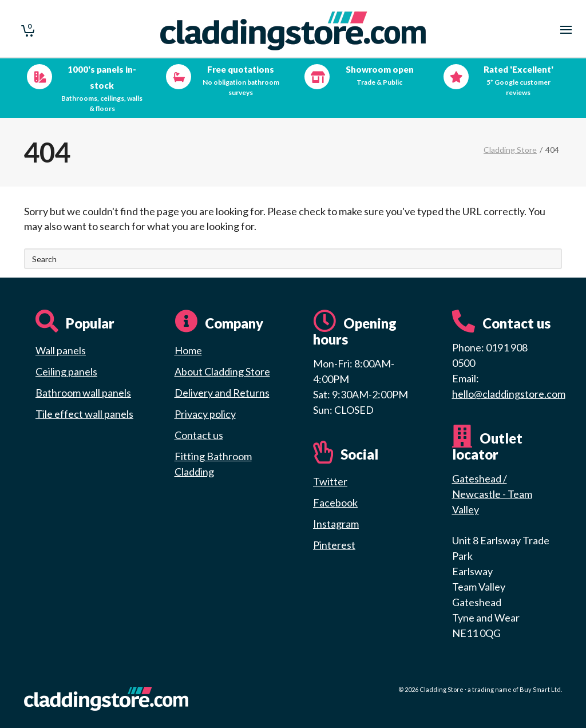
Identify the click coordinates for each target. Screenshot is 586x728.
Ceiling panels (66, 371)
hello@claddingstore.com (509, 394)
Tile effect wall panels (84, 414)
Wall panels (61, 350)
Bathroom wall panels (83, 393)
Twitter (330, 481)
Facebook (335, 503)
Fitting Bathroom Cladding (213, 464)
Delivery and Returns (222, 393)
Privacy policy (205, 414)
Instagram (336, 524)
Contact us (199, 435)
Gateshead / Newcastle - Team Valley (492, 494)
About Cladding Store (222, 371)
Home (188, 350)
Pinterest (334, 545)
